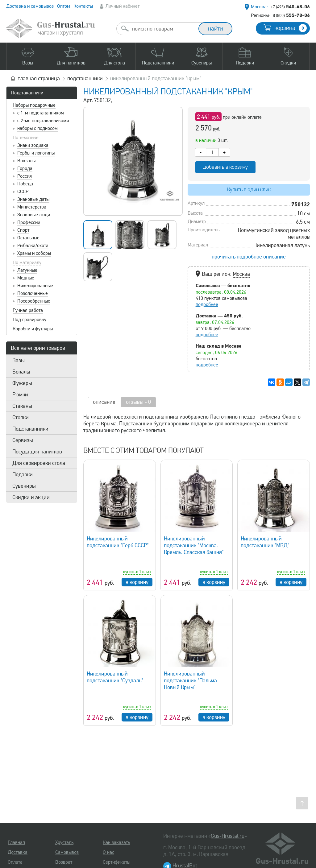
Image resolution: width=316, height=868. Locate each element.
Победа (25, 184)
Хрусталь (64, 842)
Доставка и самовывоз (30, 6)
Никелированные (35, 286)
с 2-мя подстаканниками (43, 121)
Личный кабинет (123, 6)
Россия (25, 176)
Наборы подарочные (34, 105)
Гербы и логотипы (36, 153)
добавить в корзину (225, 167)
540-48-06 (290, 6)
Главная (16, 842)
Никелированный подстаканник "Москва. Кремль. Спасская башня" (194, 545)
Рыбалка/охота (33, 246)
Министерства (32, 207)
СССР (23, 192)
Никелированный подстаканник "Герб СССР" (118, 542)
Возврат (64, 862)
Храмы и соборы (34, 253)
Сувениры (24, 486)
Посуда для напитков (37, 452)
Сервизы (23, 440)
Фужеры (22, 383)
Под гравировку (29, 320)
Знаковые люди (34, 215)
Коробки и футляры (33, 329)
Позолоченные (33, 293)
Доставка (18, 852)
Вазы (19, 360)
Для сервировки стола (39, 463)
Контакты (83, 6)
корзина (291, 28)
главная (39, 78)
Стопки (21, 417)
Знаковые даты (33, 199)
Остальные (28, 238)
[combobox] (163, 29)
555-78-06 (291, 15)
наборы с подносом (37, 128)
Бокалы (21, 372)
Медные (26, 278)
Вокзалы (26, 161)
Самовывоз (67, 852)
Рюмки (20, 395)
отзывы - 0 (138, 402)
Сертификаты (116, 862)
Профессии (29, 222)
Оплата (15, 862)
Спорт (23, 230)
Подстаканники (27, 93)
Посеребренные (34, 301)
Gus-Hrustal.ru (228, 836)
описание (104, 402)
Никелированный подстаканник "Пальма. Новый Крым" (191, 680)
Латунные (27, 270)
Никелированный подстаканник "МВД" (265, 542)
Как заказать (116, 842)
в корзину (137, 582)
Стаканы (22, 406)
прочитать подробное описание (249, 257)
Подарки (23, 474)
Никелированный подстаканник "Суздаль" (115, 677)
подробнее (207, 304)
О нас (108, 852)
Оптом (64, 6)
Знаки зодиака (33, 145)
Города (25, 168)
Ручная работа (28, 310)
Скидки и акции (31, 497)
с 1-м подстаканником (41, 113)
